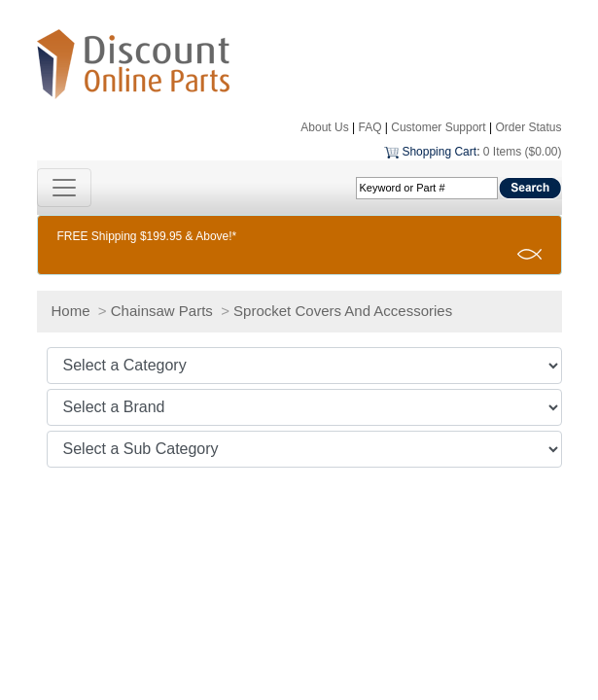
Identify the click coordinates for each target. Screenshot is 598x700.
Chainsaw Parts (162, 311)
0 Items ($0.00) (523, 152)
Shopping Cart (439, 152)
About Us (324, 127)
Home (71, 311)
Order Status (528, 127)
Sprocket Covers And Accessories (343, 311)
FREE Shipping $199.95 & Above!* (147, 236)
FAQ (369, 127)
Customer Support (438, 127)
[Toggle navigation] (64, 188)
